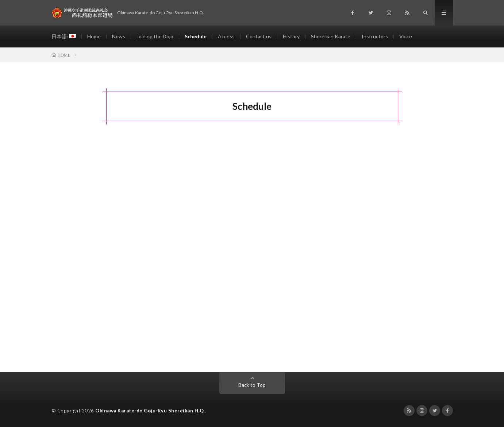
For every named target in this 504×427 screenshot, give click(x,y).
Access (226, 36)
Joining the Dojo (155, 36)
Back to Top (252, 385)
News (119, 36)
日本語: (64, 36)
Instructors (375, 36)
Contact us (259, 36)
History (291, 36)
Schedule (196, 36)
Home (94, 36)
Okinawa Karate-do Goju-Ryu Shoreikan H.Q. (150, 411)
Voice (406, 36)
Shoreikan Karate (331, 36)
